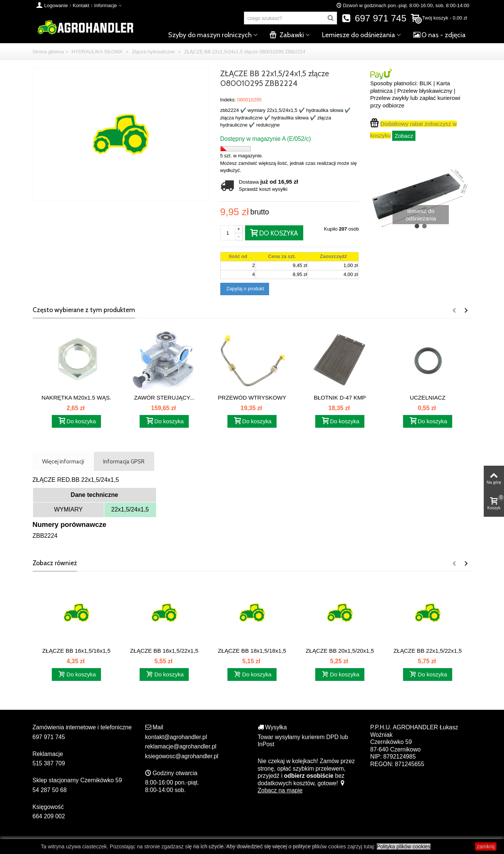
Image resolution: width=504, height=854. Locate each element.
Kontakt (81, 5)
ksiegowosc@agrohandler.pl (182, 756)
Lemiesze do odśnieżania (359, 35)
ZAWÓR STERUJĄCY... (164, 398)
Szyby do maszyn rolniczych (210, 35)
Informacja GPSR (124, 461)
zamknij (486, 846)
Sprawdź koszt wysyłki (263, 189)
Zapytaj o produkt (245, 289)
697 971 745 (374, 18)
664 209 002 (49, 816)
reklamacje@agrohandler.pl (181, 746)
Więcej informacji (63, 461)
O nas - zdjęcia (439, 35)
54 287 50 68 (50, 790)
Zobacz (404, 136)
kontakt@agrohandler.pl (176, 737)
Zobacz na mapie (302, 787)
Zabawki (287, 35)
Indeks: (228, 100)
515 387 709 (49, 763)
